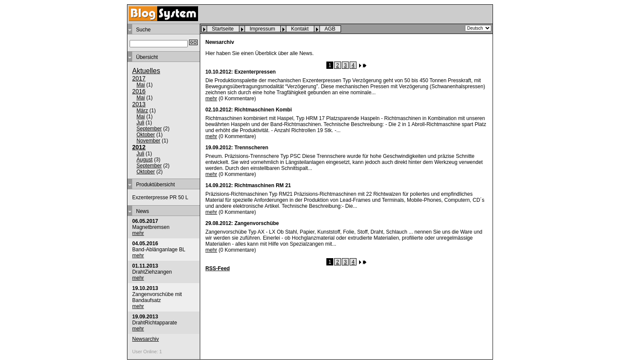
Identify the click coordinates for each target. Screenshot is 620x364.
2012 (139, 147)
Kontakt (300, 29)
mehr (138, 233)
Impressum (262, 29)
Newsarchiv (146, 339)
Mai (141, 85)
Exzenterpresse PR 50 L (160, 197)
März (142, 111)
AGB (330, 29)
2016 (139, 91)
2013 (139, 104)
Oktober (146, 135)
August (144, 160)
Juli (140, 123)
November (148, 141)
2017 (139, 78)
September (149, 129)
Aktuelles (146, 71)
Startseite (223, 29)
